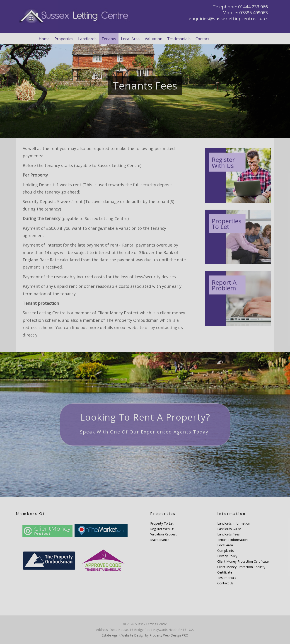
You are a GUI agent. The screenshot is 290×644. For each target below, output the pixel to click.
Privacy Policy (227, 556)
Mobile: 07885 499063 (245, 13)
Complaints (226, 551)
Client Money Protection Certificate (243, 561)
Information (232, 513)
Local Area (225, 545)
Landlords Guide (229, 529)
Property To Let (162, 523)
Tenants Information (232, 540)
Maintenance (160, 540)
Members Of (31, 513)
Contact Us (225, 583)
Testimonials (227, 578)
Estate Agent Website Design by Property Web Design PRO (145, 635)
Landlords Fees (228, 534)
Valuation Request (163, 534)
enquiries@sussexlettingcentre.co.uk (228, 18)
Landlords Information (234, 523)
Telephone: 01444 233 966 (240, 7)
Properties (163, 513)
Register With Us (162, 529)
